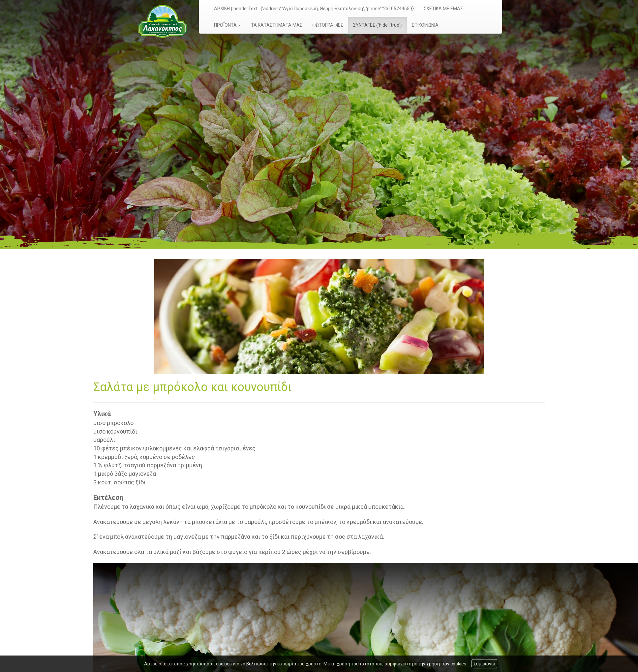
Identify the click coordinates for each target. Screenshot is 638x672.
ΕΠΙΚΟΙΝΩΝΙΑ (425, 25)
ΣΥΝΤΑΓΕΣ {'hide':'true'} (378, 25)
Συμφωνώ (484, 664)
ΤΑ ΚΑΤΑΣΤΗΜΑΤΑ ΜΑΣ (277, 25)
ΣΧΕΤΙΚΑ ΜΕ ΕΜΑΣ (443, 9)
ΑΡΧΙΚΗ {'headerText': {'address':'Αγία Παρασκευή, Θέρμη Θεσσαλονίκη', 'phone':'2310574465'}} (314, 9)
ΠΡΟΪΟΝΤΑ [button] (228, 25)
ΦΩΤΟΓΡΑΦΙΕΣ (328, 25)
